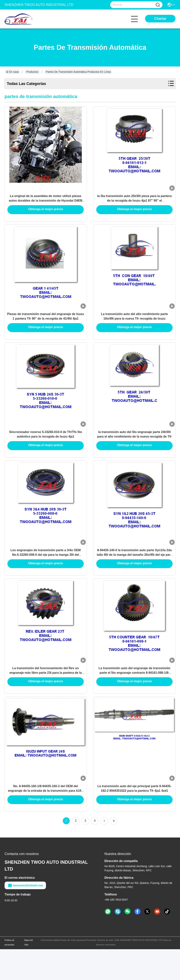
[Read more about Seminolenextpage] (104, 852)
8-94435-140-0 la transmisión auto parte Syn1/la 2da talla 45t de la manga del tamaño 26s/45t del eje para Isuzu (135, 574)
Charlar (160, 19)
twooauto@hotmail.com (25, 916)
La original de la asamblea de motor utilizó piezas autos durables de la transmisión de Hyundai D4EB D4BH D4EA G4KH (46, 205)
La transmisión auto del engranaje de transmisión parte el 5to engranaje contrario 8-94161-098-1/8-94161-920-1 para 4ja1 (134, 698)
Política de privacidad (9, 973)
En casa (12, 72)
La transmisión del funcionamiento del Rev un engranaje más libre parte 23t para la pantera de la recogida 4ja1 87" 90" (46, 698)
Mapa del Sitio (29, 973)
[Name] (158, 5)
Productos (32, 72)
